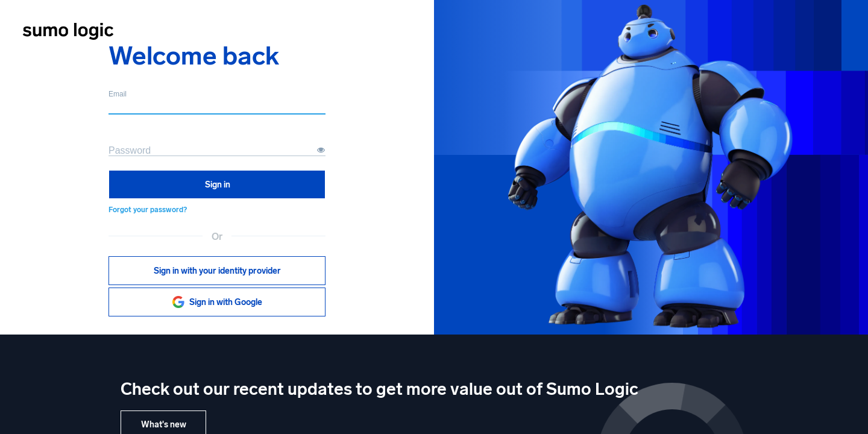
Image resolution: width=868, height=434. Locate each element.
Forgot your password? (148, 210)
